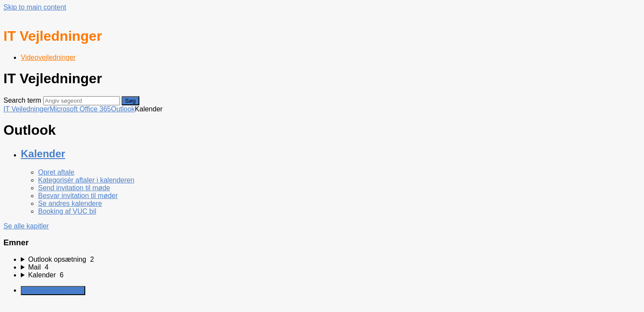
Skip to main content (35, 7)
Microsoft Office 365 (80, 109)
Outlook (123, 109)
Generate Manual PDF (53, 291)
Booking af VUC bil (67, 211)
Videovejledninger (48, 57)
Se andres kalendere (70, 203)
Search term (22, 100)
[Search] (82, 101)
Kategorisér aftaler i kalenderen (86, 180)
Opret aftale (56, 172)
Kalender (43, 154)
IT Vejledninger (26, 109)
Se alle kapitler (26, 226)
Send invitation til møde (74, 188)
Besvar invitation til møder (78, 196)
